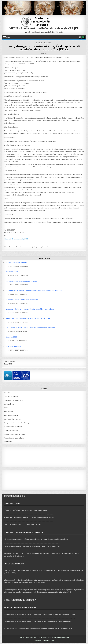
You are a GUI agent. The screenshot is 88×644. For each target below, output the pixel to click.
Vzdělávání (8, 442)
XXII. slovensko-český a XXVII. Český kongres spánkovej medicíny (30, 328)
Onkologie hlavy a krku (12, 419)
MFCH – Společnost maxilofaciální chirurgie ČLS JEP (44, 28)
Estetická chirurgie (11, 397)
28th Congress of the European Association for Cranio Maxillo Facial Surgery (34, 290)
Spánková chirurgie (11, 430)
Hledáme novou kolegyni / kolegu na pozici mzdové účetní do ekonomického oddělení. (36, 539)
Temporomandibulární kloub (14, 434)
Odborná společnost (44, 43)
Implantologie (9, 404)
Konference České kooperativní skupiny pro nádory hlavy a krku (30, 309)
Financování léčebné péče (13, 400)
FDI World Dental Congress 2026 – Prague (21, 281)
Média (6, 408)
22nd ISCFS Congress (14, 346)
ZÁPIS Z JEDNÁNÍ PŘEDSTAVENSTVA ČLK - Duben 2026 (25, 510)
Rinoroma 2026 (11, 337)
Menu (8, 37)
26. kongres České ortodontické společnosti (22, 300)
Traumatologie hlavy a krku (14, 438)
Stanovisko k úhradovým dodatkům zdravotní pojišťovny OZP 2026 (29, 517)
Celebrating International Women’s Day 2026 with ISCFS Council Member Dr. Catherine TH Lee (40, 614)
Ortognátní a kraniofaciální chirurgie (17, 423)
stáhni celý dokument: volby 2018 (16, 239)
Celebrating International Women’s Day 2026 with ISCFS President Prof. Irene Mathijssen (37, 621)
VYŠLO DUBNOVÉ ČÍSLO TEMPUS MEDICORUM (23, 525)
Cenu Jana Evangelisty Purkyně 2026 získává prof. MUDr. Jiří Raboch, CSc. (32, 546)
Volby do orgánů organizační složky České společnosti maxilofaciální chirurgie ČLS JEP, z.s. (44, 48)
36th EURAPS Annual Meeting (17, 262)
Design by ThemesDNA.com (44, 641)
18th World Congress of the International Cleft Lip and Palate (28, 318)
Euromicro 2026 (12, 272)
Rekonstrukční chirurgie (13, 427)
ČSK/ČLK (7, 393)
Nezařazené (8, 412)
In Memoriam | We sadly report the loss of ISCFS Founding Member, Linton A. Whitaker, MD (38, 629)
